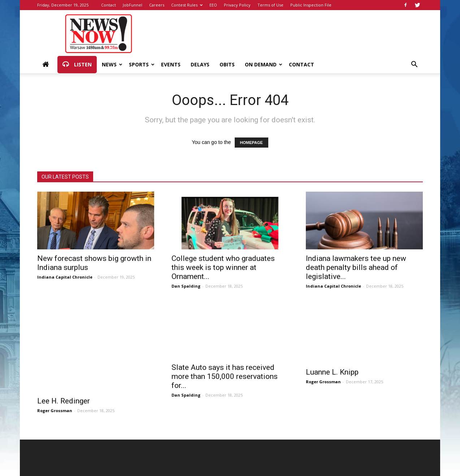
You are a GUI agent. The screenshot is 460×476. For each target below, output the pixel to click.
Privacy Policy (237, 5)
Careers (157, 5)
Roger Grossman (55, 411)
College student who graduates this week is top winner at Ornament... (223, 267)
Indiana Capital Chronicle (65, 277)
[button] (414, 65)
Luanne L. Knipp (332, 372)
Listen (77, 65)
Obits (227, 64)
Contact (109, 5)
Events (171, 64)
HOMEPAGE (251, 143)
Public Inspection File (311, 5)
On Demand (264, 64)
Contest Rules (187, 5)
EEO (213, 5)
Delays (200, 64)
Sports (142, 64)
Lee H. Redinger (64, 401)
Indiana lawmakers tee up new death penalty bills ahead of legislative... (356, 267)
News (112, 64)
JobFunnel (133, 5)
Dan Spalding (186, 286)
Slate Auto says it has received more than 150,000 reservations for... (225, 376)
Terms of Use (270, 5)
